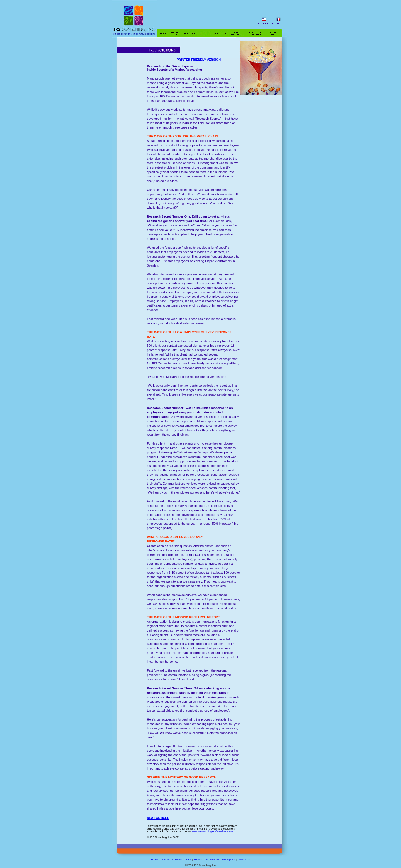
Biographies (229, 860)
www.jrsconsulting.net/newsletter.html (213, 832)
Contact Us (244, 860)
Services (177, 860)
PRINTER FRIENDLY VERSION (199, 60)
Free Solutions (212, 860)
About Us (165, 860)
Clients (188, 860)
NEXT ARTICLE (158, 818)
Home (155, 860)
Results (198, 860)
